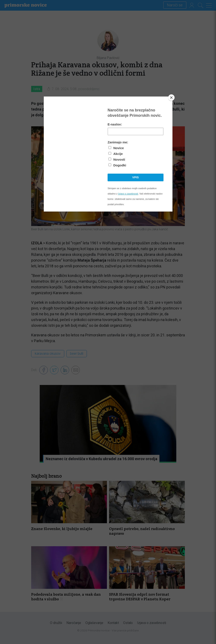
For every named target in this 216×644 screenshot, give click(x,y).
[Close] (171, 98)
